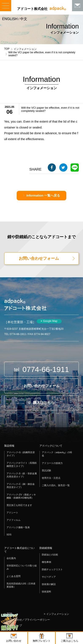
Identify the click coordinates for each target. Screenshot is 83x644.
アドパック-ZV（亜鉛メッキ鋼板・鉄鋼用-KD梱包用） (21, 496)
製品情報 (9, 446)
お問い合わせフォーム (39, 258)
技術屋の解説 (49, 584)
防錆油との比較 (50, 555)
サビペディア (49, 577)
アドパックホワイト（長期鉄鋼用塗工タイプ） (22, 464)
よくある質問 (14, 576)
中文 (24, 19)
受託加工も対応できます (19, 505)
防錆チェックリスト (52, 569)
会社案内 (11, 558)
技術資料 (46, 592)
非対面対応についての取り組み (22, 567)
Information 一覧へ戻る (43, 196)
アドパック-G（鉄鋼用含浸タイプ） (21, 454)
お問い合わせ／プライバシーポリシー (28, 620)
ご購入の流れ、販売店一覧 (56, 485)
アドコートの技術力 (52, 463)
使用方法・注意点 (51, 478)
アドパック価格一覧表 (18, 527)
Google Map (50, 321)
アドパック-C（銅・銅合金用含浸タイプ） (21, 486)
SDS (9, 535)
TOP (7, 49)
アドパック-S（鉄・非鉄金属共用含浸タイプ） (22, 475)
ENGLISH (10, 19)
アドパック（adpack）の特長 (57, 454)
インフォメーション (25, 49)
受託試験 (46, 470)
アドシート (12, 513)
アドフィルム (14, 520)
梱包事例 (46, 562)
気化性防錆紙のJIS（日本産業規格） (21, 585)
